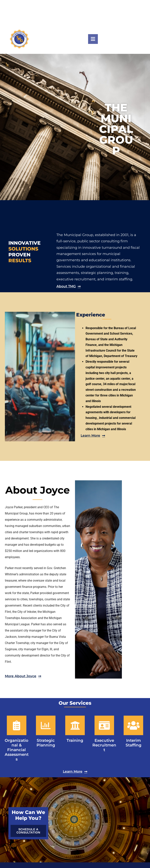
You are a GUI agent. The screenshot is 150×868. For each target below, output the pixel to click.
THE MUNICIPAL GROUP (116, 129)
